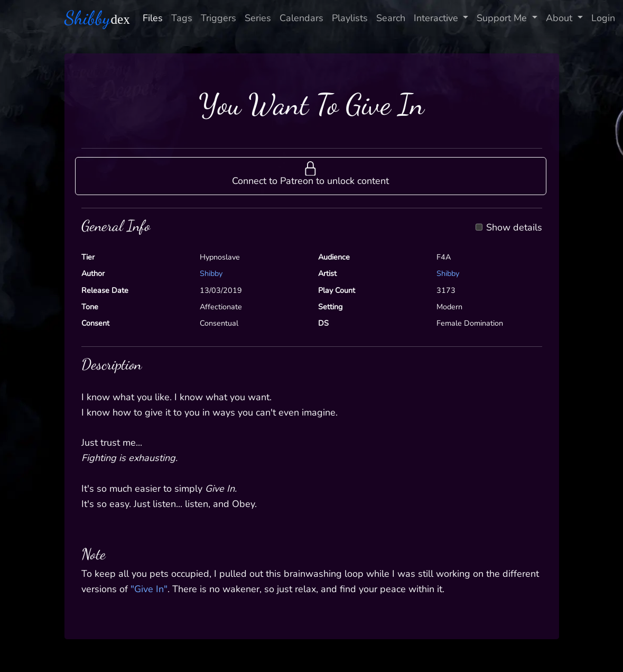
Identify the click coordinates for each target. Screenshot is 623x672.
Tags (182, 18)
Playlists (350, 18)
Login (603, 18)
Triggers (218, 18)
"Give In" (149, 589)
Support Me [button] (503, 18)
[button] (311, 176)
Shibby (211, 273)
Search (391, 18)
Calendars (301, 18)
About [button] (560, 18)
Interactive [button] (437, 18)
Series (258, 18)
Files (153, 18)
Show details (514, 228)
